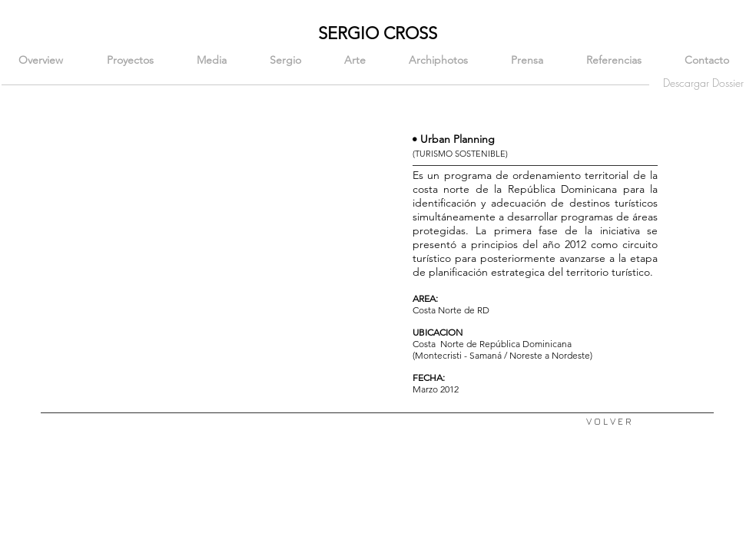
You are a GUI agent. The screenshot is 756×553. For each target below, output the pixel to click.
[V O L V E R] (609, 422)
